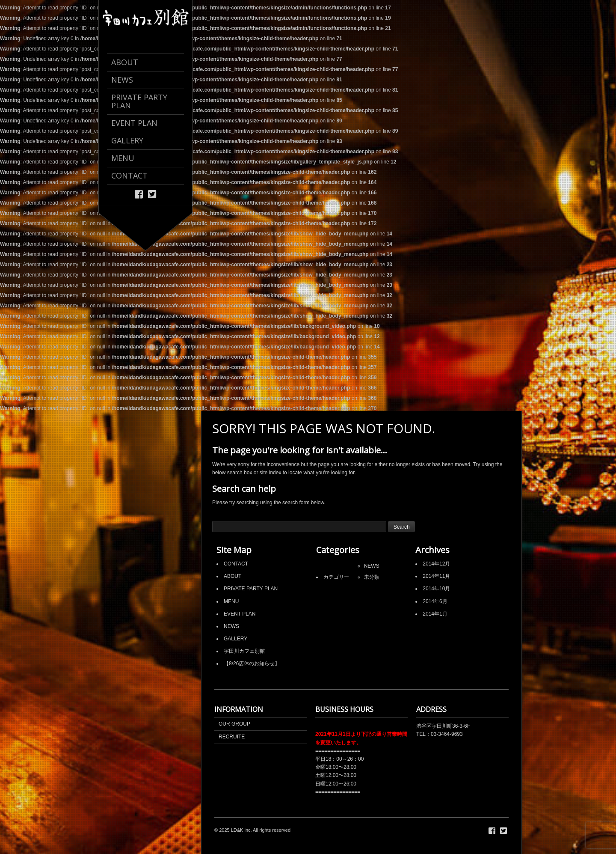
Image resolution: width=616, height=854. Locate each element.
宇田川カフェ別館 (244, 651)
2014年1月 (435, 614)
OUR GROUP (234, 724)
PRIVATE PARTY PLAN (251, 589)
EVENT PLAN (240, 614)
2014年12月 (436, 564)
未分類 (372, 577)
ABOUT (232, 576)
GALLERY (235, 639)
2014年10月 (436, 589)
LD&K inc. (241, 830)
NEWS (231, 626)
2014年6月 (435, 601)
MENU (231, 601)
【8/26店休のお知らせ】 (252, 664)
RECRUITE (232, 737)
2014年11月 (436, 576)
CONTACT (236, 564)
